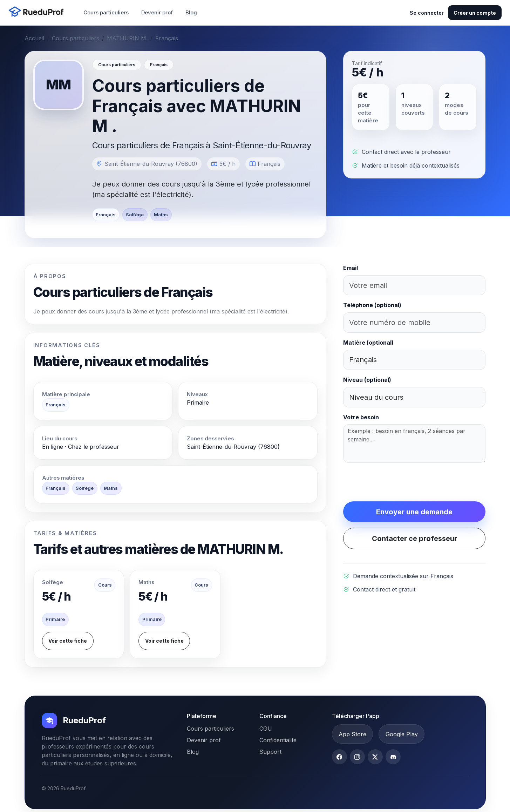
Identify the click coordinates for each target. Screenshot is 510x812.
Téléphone (372, 305)
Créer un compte (475, 13)
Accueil (34, 38)
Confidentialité (278, 740)
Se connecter (427, 13)
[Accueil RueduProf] (38, 12)
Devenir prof (157, 12)
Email (351, 268)
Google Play (402, 734)
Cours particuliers (106, 12)
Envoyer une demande (414, 512)
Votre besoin (361, 417)
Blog (191, 12)
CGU (266, 729)
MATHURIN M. (127, 38)
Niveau (367, 380)
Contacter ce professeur (414, 539)
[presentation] (396, 482)
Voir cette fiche (68, 641)
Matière (368, 343)
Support (270, 752)
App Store (352, 734)
